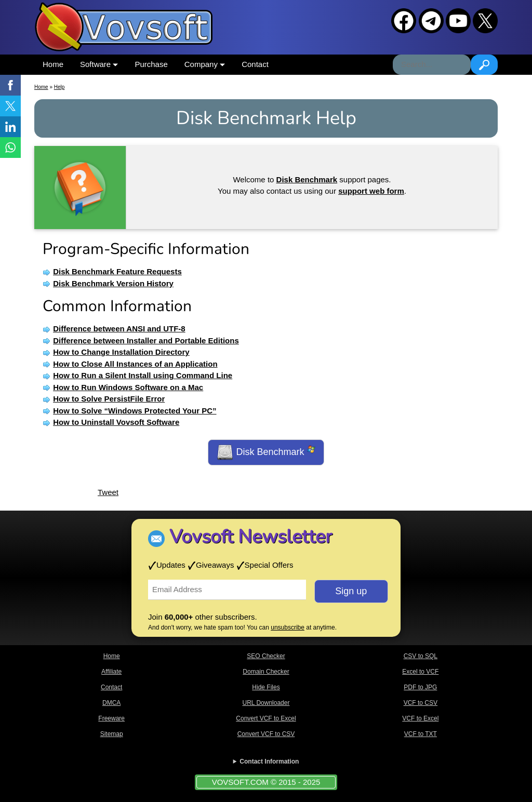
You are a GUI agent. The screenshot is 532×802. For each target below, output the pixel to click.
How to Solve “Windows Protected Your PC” (135, 411)
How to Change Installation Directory (121, 352)
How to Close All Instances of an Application (135, 364)
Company (205, 64)
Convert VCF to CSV (266, 734)
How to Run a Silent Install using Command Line (143, 375)
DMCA (111, 703)
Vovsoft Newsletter (251, 537)
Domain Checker (266, 672)
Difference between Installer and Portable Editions (146, 340)
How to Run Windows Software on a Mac (128, 387)
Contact (255, 64)
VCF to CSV (421, 703)
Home (53, 64)
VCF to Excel (420, 718)
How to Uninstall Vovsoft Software (116, 422)
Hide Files (266, 687)
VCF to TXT (421, 734)
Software (99, 64)
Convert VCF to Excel (266, 718)
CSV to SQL (421, 656)
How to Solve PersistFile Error (109, 399)
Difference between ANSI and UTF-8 (119, 329)
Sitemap (112, 734)
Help (59, 87)
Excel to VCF (420, 672)
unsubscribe (288, 627)
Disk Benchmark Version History (113, 283)
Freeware (111, 718)
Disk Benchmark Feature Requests (117, 271)
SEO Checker (266, 656)
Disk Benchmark (266, 452)
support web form (371, 191)
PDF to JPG (420, 687)
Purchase (151, 64)
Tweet (108, 492)
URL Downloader (266, 703)
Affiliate (111, 672)
